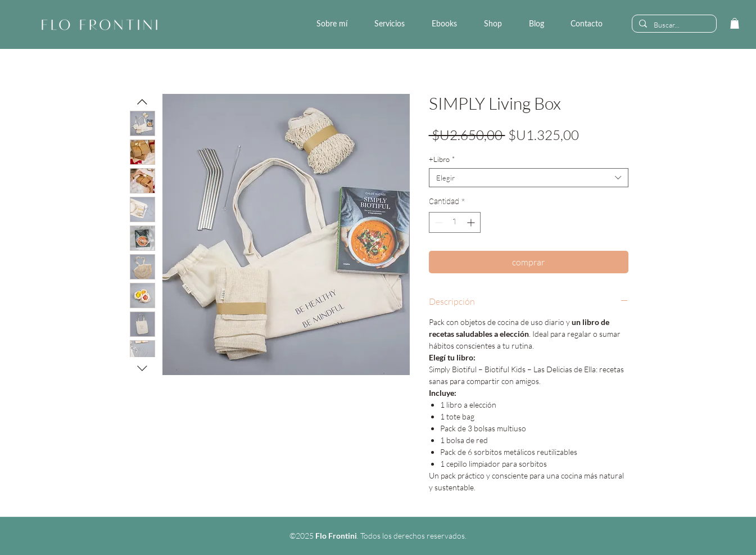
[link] (735, 23)
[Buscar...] (673, 25)
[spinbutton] (455, 222)
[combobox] (529, 178)
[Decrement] (438, 222)
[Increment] (472, 222)
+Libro (442, 159)
